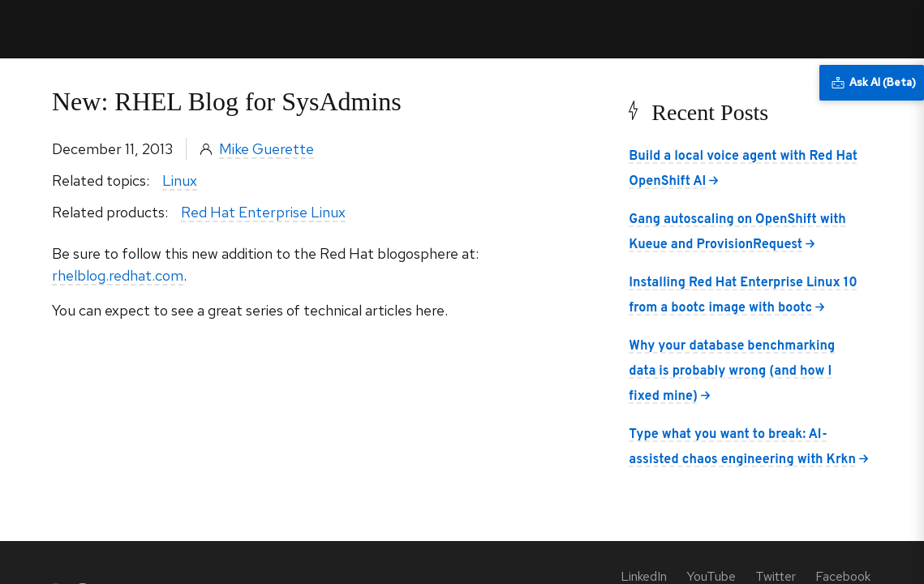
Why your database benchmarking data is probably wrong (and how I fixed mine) (732, 371)
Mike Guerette (266, 149)
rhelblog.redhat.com (118, 275)
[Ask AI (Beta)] (872, 83)
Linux (180, 180)
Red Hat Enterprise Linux (263, 212)
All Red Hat (836, 29)
